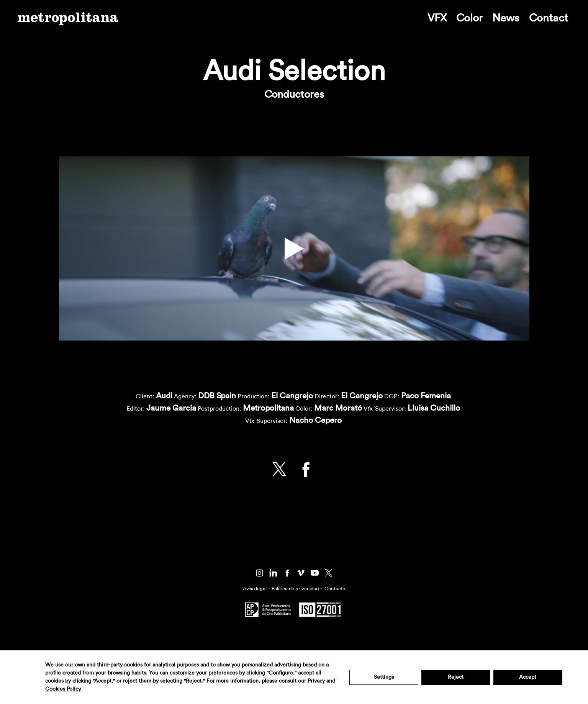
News (506, 18)
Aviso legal (255, 589)
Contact (549, 18)
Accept (528, 677)
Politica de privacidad (295, 589)
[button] (294, 249)
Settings (384, 677)
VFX (437, 18)
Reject (456, 677)
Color (469, 18)
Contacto (335, 589)
